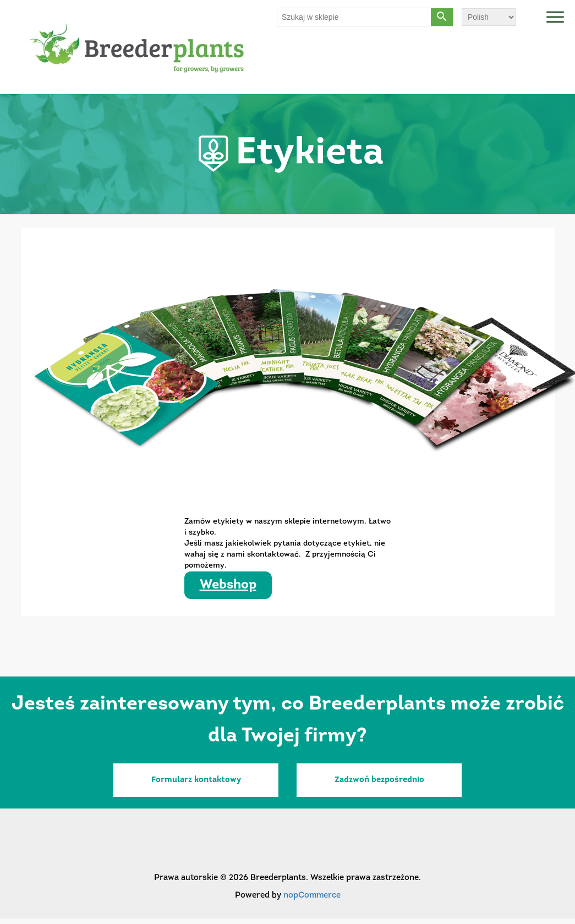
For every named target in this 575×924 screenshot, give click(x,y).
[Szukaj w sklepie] (354, 17)
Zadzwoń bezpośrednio (379, 780)
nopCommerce (312, 896)
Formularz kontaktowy (196, 780)
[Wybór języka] (489, 17)
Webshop (228, 585)
